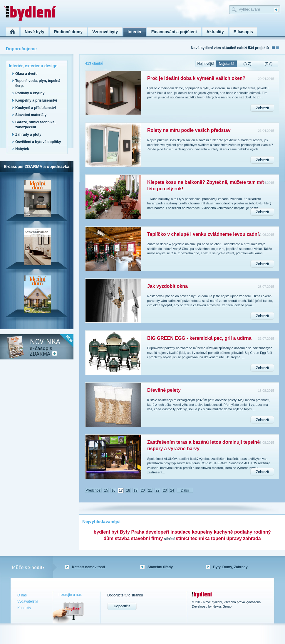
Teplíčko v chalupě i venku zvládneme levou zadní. (204, 234)
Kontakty (24, 608)
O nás (22, 595)
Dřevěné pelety (164, 390)
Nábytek (22, 149)
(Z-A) (268, 64)
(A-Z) (247, 64)
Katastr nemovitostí (88, 567)
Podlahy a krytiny (30, 93)
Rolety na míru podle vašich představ (189, 130)
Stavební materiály (31, 115)
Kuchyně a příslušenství (36, 108)
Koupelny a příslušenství (36, 100)
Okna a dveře (26, 74)
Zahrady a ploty (28, 134)
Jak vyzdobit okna (167, 286)
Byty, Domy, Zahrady (230, 567)
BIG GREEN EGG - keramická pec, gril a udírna (199, 338)
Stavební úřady (160, 567)
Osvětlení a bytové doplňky (38, 142)
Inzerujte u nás (70, 595)
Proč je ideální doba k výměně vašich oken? (196, 78)
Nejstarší (226, 64)
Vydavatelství (28, 601)
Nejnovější (205, 64)
